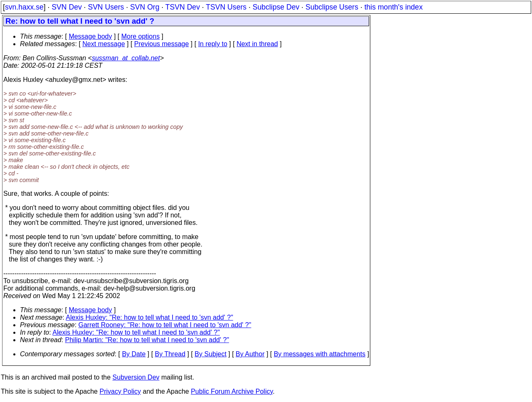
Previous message (162, 44)
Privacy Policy (120, 391)
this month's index (394, 7)
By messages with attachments (320, 354)
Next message (103, 44)
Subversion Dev (136, 377)
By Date (134, 354)
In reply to (213, 44)
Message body (90, 36)
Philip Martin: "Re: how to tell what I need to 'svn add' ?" (147, 340)
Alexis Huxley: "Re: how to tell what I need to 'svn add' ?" (149, 317)
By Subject (210, 354)
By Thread (170, 354)
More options (141, 36)
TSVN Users (226, 7)
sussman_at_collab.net (126, 58)
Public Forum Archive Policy (232, 391)
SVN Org (145, 7)
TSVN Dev (183, 7)
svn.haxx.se (24, 7)
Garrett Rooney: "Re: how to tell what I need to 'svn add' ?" (165, 325)
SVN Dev (66, 7)
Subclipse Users (332, 7)
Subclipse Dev (276, 7)
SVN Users (106, 7)
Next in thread (257, 44)
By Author (250, 354)
